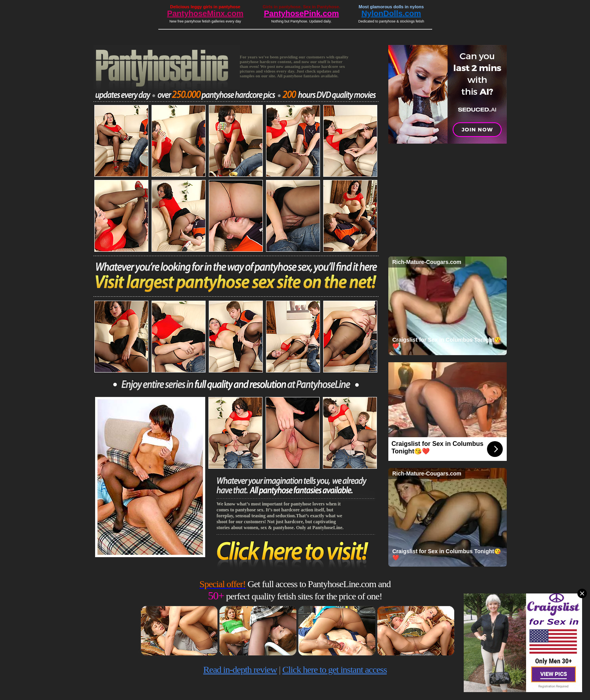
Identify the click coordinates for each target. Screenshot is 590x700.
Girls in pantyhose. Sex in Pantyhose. (302, 7)
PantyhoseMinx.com (205, 13)
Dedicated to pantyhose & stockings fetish (391, 21)
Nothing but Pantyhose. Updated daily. (301, 21)
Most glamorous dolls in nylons (391, 7)
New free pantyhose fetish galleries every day (205, 21)
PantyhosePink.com (302, 13)
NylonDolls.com (391, 13)
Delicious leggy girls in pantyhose (205, 7)
